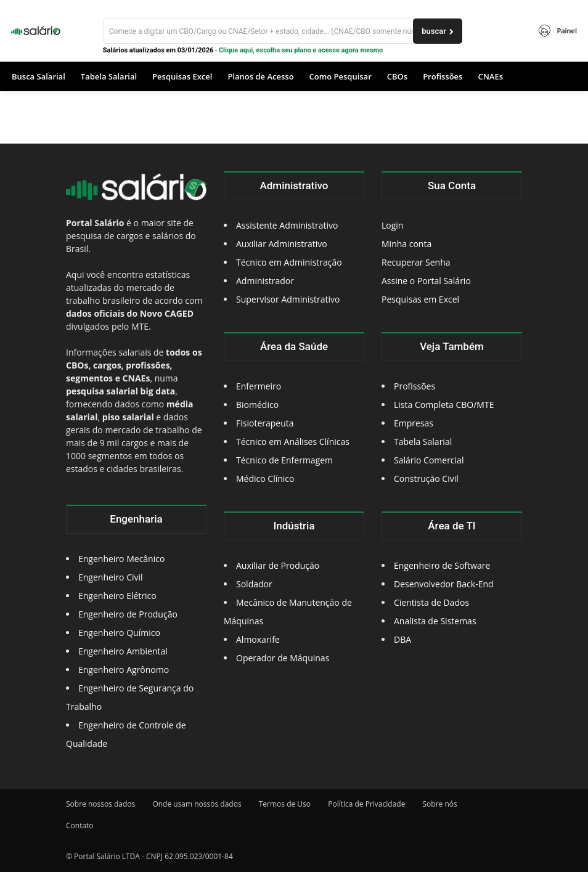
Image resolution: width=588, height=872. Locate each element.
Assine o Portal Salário (426, 281)
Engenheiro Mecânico (121, 559)
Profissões (414, 386)
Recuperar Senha (416, 262)
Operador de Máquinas (283, 658)
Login (392, 225)
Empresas (414, 423)
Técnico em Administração (289, 262)
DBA (402, 639)
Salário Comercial (429, 460)
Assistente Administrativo (287, 225)
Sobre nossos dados (100, 804)
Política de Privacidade (366, 804)
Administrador (265, 281)
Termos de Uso (285, 804)
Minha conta (406, 244)
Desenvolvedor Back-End (444, 584)
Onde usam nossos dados (197, 804)
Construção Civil (426, 479)
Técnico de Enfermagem (284, 460)
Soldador (254, 584)
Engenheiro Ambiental (123, 651)
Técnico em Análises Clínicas (293, 442)
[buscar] (438, 31)
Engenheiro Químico (119, 633)
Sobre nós (440, 804)
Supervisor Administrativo (288, 299)
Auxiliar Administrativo (282, 244)
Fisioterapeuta (265, 423)
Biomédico (257, 405)
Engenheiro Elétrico (117, 596)
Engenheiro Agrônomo (124, 670)
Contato (80, 825)
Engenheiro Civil (111, 577)
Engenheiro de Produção (128, 614)
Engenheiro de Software (442, 565)
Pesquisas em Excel (420, 299)
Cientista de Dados (431, 602)
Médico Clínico (265, 479)
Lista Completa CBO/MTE (444, 405)
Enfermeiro (259, 386)
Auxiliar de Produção (278, 565)
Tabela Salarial (423, 442)
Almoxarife (258, 639)
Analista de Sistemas (435, 621)
